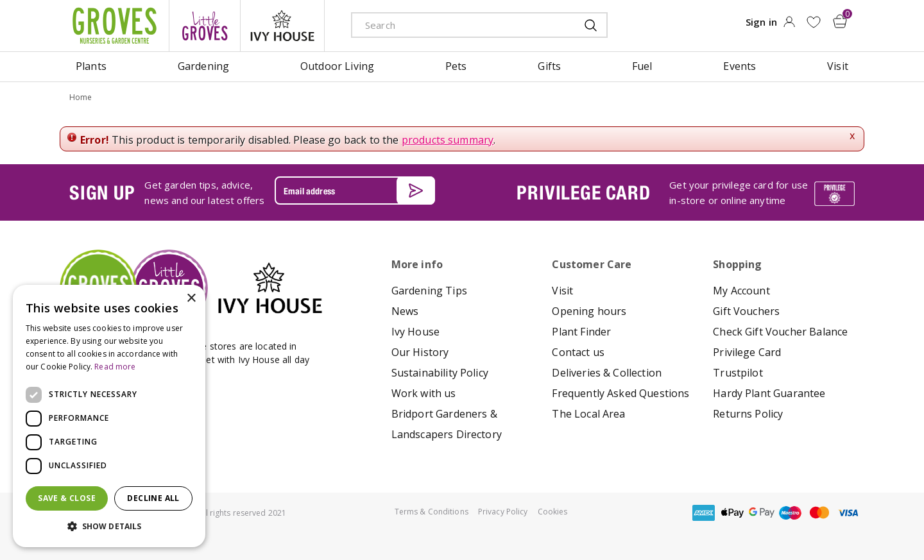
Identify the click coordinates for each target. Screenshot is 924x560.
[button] (109, 527)
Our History (420, 352)
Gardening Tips (429, 291)
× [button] (191, 299)
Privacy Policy (503, 512)
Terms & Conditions (432, 512)
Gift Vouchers (746, 311)
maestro (791, 513)
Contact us (578, 352)
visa (848, 513)
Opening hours (589, 311)
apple (733, 513)
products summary (448, 140)
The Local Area (588, 414)
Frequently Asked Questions (620, 393)
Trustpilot (738, 373)
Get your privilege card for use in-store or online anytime (739, 192)
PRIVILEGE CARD (583, 192)
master (819, 513)
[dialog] (109, 416)
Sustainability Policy (440, 373)
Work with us (424, 393)
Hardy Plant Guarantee (769, 393)
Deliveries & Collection (607, 373)
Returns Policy (748, 414)
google (762, 513)
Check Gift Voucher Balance (780, 332)
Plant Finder (581, 332)
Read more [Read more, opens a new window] (115, 367)
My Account (741, 291)
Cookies (553, 512)
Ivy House (415, 332)
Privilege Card (747, 352)
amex (704, 513)
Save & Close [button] (67, 498)
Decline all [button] (153, 498)
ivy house (282, 26)
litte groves (205, 26)
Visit (562, 291)
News (405, 311)
